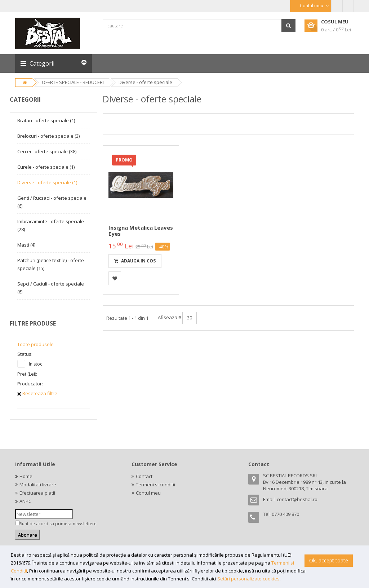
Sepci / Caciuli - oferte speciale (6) (51, 288)
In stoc (35, 364)
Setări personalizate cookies (248, 579)
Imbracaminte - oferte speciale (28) (51, 225)
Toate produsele (35, 344)
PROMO (124, 160)
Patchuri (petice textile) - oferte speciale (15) (51, 264)
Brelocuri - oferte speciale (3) (48, 136)
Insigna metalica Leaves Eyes (141, 231)
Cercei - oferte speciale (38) (47, 151)
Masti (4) (26, 245)
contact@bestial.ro (297, 499)
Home (26, 476)
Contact (144, 476)
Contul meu (148, 493)
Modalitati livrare (38, 485)
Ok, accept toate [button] (329, 560)
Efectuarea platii (37, 493)
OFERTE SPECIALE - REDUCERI (73, 82)
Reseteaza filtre (37, 393)
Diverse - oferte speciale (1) (47, 182)
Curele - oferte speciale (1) (46, 167)
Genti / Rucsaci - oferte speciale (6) (52, 202)
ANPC (25, 501)
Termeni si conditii (155, 485)
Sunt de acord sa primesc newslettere (58, 524)
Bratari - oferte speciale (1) (46, 120)
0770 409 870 (285, 514)
